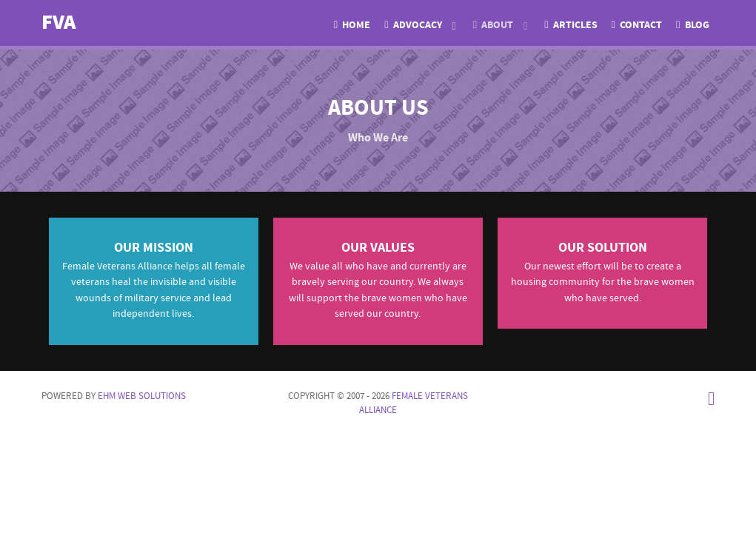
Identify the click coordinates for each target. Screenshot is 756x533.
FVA (58, 23)
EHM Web (142, 396)
